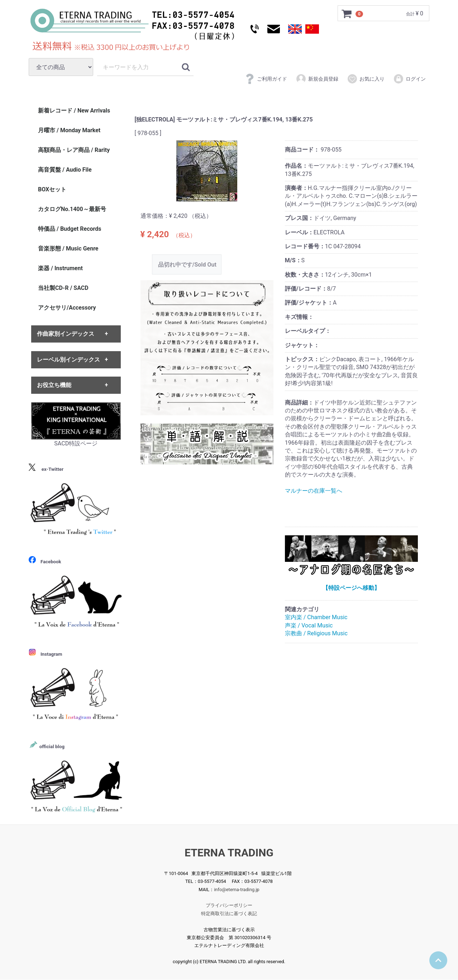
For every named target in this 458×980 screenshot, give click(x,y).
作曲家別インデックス (66, 334)
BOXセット (52, 189)
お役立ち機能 (54, 385)
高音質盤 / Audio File (65, 170)
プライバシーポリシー (229, 906)
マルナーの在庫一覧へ (314, 491)
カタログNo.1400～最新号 (72, 209)
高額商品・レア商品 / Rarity (74, 150)
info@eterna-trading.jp (237, 890)
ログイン (409, 79)
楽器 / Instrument (60, 268)
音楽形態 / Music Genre (68, 248)
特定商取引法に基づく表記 (229, 914)
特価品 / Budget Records (70, 229)
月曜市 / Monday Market (69, 130)
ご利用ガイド (266, 79)
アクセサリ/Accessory (67, 308)
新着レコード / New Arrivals (74, 111)
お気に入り (366, 79)
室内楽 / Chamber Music (316, 618)
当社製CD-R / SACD (63, 288)
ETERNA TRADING (229, 853)
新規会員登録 (317, 79)
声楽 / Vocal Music (309, 625)
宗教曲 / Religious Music (316, 633)
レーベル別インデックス (68, 360)
